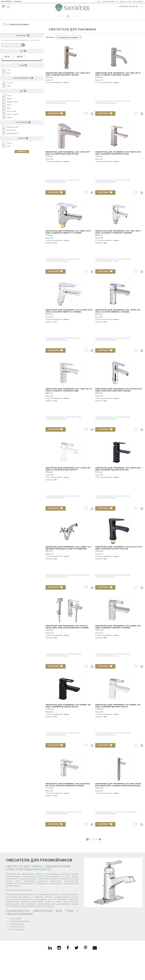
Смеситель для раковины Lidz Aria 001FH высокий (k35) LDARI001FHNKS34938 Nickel (118, 785)
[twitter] (76, 948)
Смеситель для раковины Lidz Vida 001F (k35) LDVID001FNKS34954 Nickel (68, 153)
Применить (22, 152)
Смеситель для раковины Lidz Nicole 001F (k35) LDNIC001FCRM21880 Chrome (119, 390)
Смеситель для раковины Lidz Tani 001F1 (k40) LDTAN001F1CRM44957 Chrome (118, 232)
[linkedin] (50, 948)
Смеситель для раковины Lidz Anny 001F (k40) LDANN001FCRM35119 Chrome (68, 232)
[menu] (3, 6)
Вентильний (11, 130)
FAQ (134, 1)
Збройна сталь (12, 102)
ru (77, 16)
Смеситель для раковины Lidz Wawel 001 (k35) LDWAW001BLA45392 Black (68, 706)
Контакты (140, 1)
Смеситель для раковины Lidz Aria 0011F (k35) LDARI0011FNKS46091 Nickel (118, 74)
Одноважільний (13, 133)
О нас (99, 1)
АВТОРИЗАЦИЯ (6, 1)
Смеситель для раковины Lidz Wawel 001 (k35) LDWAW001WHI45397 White (118, 706)
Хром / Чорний (12, 114)
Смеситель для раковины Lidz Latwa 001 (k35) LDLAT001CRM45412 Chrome (118, 311)
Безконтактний (12, 127)
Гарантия (122, 1)
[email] (95, 948)
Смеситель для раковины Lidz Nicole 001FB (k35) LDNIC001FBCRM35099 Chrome (67, 627)
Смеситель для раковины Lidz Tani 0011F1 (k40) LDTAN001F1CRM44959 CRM (69, 390)
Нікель (9, 105)
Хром (9, 108)
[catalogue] (9, 6)
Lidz (8, 70)
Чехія (9, 86)
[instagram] (59, 948)
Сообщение (18, 1)
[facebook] (68, 948)
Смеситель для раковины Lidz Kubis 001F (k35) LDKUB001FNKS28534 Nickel (118, 153)
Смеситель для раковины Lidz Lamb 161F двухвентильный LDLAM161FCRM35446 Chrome (68, 549)
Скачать (129, 1)
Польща (10, 83)
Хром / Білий (11, 111)
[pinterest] (86, 948)
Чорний (9, 117)
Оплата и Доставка (108, 1)
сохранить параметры (12, 45)
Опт (117, 1)
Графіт (9, 99)
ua (81, 16)
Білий (9, 96)
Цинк (9, 146)
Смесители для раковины (19, 24)
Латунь (9, 143)
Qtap (9, 73)
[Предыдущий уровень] (7, 24)
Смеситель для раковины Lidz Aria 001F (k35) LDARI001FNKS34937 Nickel (68, 74)
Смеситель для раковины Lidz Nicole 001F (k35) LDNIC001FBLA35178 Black (119, 548)
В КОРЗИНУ (55, 113)
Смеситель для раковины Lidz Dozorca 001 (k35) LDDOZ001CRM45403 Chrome (68, 785)
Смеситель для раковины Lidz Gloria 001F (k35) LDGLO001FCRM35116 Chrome (69, 311)
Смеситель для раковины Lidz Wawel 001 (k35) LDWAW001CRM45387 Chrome (118, 627)
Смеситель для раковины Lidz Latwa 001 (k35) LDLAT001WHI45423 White (68, 469)
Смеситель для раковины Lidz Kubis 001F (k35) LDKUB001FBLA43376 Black (118, 469)
